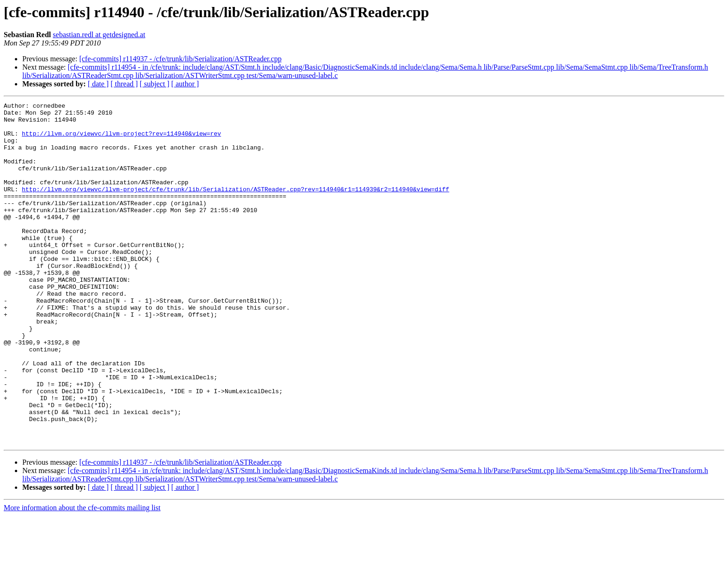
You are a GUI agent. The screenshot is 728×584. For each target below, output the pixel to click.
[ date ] (98, 84)
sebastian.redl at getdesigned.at (99, 35)
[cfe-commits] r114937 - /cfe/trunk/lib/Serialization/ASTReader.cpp (181, 59)
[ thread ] (124, 84)
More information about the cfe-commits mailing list (82, 576)
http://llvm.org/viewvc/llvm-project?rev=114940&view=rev (121, 140)
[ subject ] (155, 84)
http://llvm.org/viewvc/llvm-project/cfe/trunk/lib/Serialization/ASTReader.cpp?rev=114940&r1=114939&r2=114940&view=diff (235, 207)
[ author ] (185, 84)
